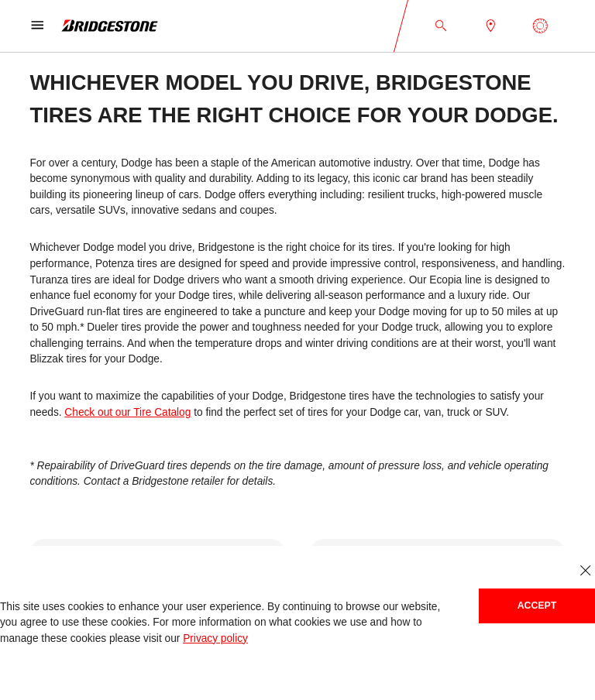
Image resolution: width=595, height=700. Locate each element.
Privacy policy (215, 638)
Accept (537, 606)
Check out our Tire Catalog (127, 412)
